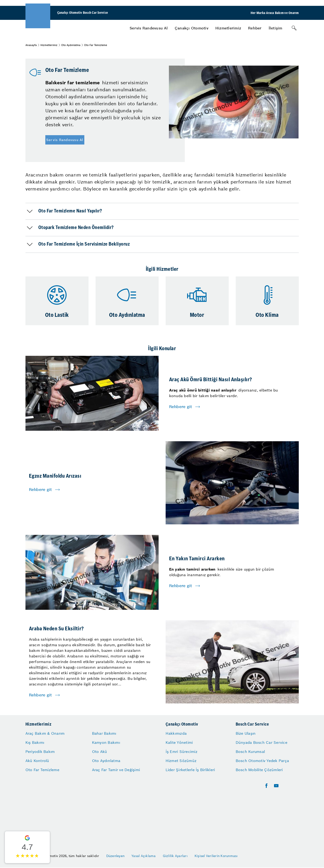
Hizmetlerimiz (228, 28)
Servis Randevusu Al (149, 28)
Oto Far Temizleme (42, 770)
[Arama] (294, 28)
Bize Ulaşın (246, 733)
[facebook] (266, 786)
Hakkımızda (176, 733)
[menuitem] (149, 28)
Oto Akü (100, 752)
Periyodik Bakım (40, 752)
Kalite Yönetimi (179, 742)
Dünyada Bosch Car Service (262, 742)
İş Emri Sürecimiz (182, 752)
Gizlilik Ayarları (175, 856)
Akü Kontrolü (37, 761)
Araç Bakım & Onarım (45, 733)
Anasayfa (31, 45)
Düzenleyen (116, 856)
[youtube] (276, 786)
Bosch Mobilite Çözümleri (259, 770)
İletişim (276, 28)
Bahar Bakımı (104, 733)
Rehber (255, 28)
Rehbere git (181, 407)
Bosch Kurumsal (250, 752)
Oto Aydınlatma (71, 45)
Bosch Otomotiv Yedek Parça (262, 761)
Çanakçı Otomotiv (192, 28)
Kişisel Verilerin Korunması (216, 856)
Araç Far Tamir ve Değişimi (116, 770)
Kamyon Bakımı (106, 742)
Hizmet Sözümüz (181, 761)
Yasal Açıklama (144, 856)
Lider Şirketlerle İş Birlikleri (190, 770)
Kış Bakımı (35, 742)
